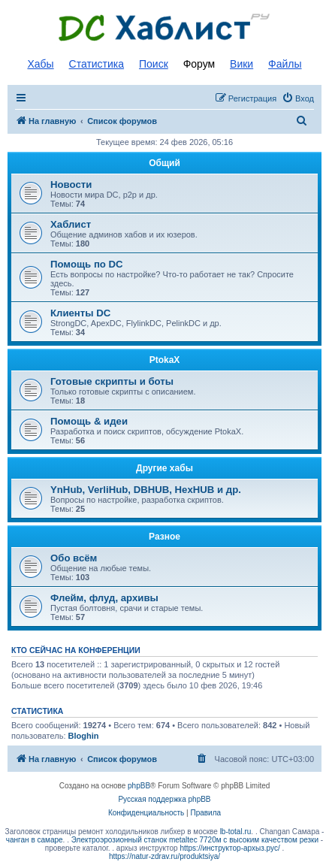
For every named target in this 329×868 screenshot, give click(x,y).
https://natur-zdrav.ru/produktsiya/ (164, 856)
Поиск (154, 64)
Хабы (40, 64)
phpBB (139, 786)
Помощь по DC (87, 264)
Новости (71, 184)
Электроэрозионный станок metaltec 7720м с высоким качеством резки (195, 840)
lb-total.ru (236, 832)
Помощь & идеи (89, 421)
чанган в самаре (35, 840)
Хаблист (71, 224)
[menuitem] (298, 98)
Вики (241, 64)
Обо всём (74, 558)
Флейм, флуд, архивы (104, 598)
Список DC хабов (164, 28)
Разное (164, 537)
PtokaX (165, 360)
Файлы (285, 64)
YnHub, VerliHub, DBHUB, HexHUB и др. (146, 490)
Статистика (97, 64)
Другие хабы (164, 468)
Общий (164, 163)
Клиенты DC (80, 313)
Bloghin (84, 736)
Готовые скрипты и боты (112, 381)
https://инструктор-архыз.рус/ (229, 848)
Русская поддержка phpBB (164, 799)
